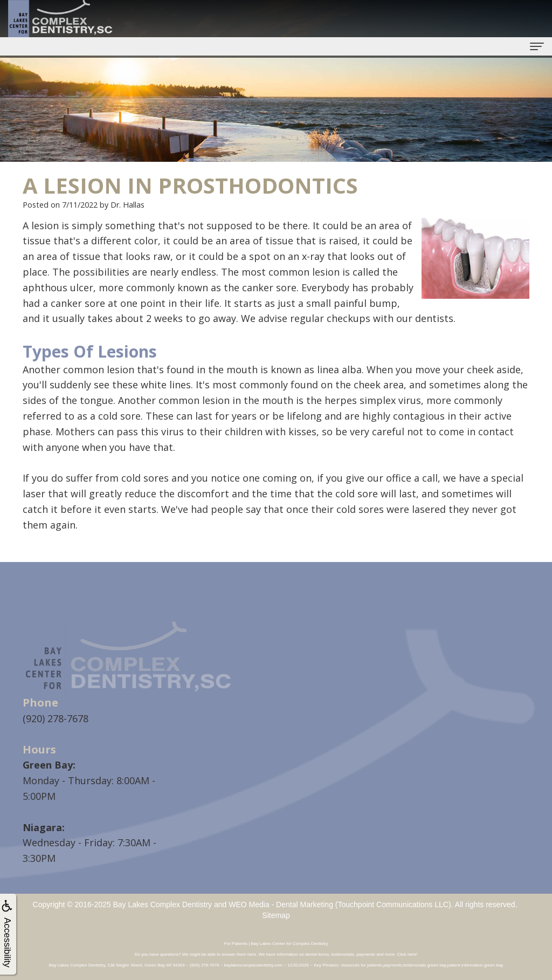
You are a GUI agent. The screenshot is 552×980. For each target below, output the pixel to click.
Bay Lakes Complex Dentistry (162, 904)
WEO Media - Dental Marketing (281, 904)
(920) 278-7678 (56, 718)
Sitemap (276, 915)
